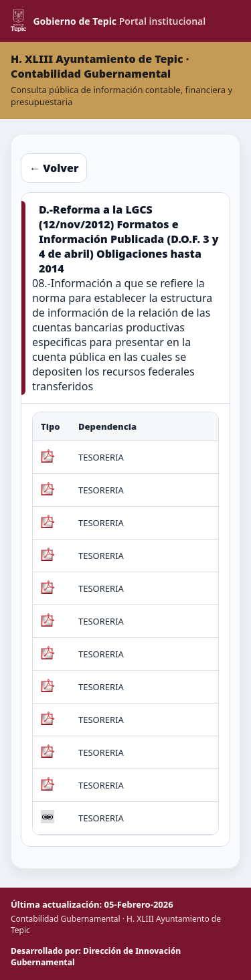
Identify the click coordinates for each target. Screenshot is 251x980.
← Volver (54, 168)
